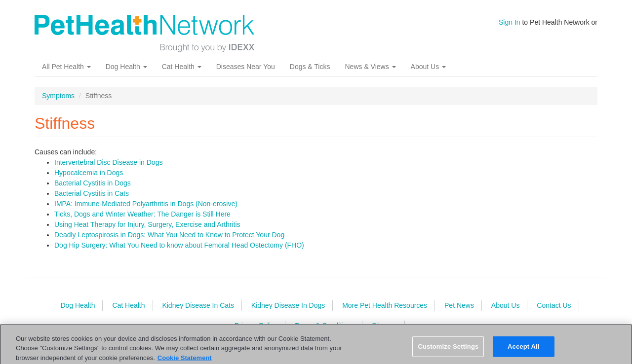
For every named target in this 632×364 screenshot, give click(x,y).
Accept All (523, 350)
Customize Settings (448, 350)
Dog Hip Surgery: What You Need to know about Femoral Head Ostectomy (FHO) (179, 245)
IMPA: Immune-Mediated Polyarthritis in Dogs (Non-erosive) (146, 204)
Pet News (459, 305)
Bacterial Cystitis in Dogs (93, 183)
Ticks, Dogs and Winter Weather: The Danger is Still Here (142, 214)
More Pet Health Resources (385, 305)
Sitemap (384, 326)
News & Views (370, 67)
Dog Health (126, 67)
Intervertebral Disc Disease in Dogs (108, 162)
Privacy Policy (256, 326)
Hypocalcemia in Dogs (89, 173)
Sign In (510, 22)
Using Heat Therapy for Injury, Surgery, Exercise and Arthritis (147, 224)
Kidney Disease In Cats (198, 305)
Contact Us (554, 305)
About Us (428, 67)
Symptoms (58, 96)
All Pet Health (66, 67)
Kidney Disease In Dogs (288, 305)
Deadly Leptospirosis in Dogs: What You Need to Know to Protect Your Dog (169, 235)
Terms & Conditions (325, 326)
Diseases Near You (246, 67)
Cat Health (182, 67)
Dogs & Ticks (310, 67)
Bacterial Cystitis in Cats (92, 193)
